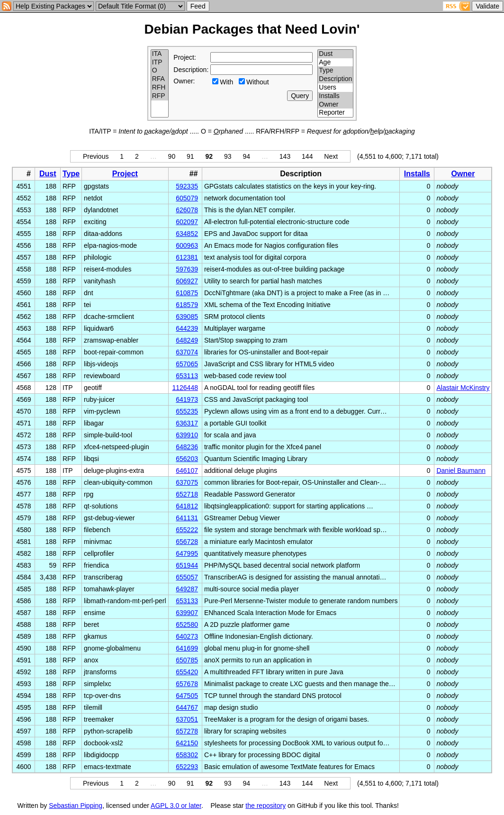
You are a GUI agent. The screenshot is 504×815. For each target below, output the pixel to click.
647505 (187, 696)
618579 (187, 305)
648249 (187, 340)
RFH (160, 88)
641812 (187, 506)
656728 (187, 542)
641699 (187, 648)
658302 (187, 755)
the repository (265, 806)
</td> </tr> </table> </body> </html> (446, 806)
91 (190, 156)
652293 (187, 767)
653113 (187, 376)
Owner (335, 105)
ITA (160, 54)
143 (285, 156)
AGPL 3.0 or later (176, 806)
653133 (187, 601)
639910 (187, 435)
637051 (187, 719)
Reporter (335, 113)
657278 (187, 731)
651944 (187, 565)
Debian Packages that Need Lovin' (252, 29)
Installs (335, 96)
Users (335, 88)
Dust (335, 54)
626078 (187, 210)
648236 (187, 447)
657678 (187, 684)
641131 (187, 518)
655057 (187, 577)
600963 (187, 245)
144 (307, 156)
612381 (187, 257)
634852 (187, 234)
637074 (187, 352)
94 (246, 156)
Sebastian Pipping (76, 806)
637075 (187, 482)
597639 (187, 269)
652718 (187, 494)
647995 (187, 553)
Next (331, 156)
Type (335, 71)
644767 (187, 707)
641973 (187, 399)
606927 (187, 281)
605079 (187, 198)
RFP (160, 96)
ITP (160, 63)
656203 (187, 459)
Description (335, 79)
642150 (187, 743)
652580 (187, 625)
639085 (187, 317)
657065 (187, 364)
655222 (187, 530)
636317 (187, 423)
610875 (187, 293)
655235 (187, 411)
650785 (187, 660)
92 (209, 156)
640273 (187, 636)
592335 (187, 186)
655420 (187, 672)
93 (228, 156)
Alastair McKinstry (463, 388)
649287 (187, 589)
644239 (187, 328)
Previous (96, 156)
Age (335, 63)
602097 (187, 222)
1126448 (185, 388)
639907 (187, 613)
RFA (160, 79)
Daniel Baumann (461, 471)
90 (172, 156)
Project (125, 174)
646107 (187, 471)
